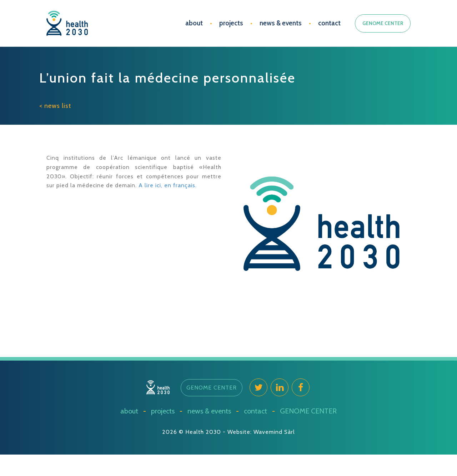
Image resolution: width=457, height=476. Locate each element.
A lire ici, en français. (168, 185)
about (194, 23)
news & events (281, 23)
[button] (212, 388)
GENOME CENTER (383, 23)
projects (231, 23)
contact (329, 23)
